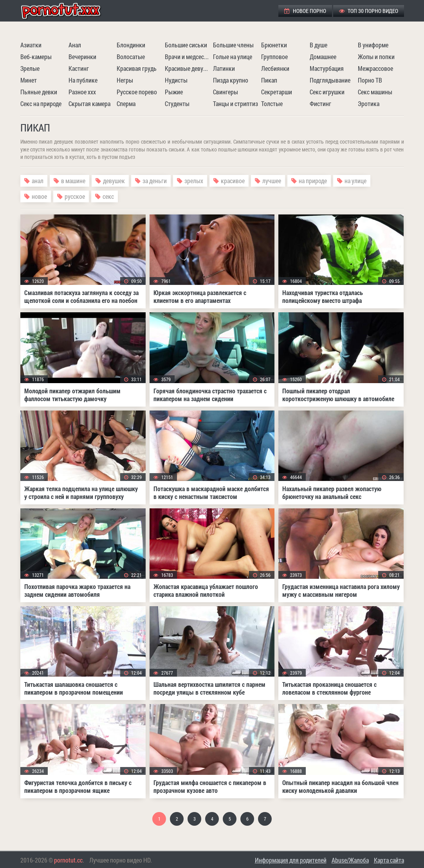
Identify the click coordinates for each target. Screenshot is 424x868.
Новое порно (305, 11)
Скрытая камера (89, 104)
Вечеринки (82, 57)
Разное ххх (82, 92)
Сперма (126, 104)
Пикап (269, 80)
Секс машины (375, 92)
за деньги (155, 181)
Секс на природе (41, 104)
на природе (313, 181)
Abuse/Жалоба (350, 860)
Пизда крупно (231, 80)
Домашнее (323, 57)
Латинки (224, 68)
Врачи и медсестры (188, 57)
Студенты (177, 104)
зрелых (194, 181)
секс (108, 196)
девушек (114, 181)
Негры (125, 80)
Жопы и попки (376, 57)
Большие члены (233, 45)
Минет (29, 80)
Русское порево (137, 92)
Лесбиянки (275, 68)
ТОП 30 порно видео (369, 11)
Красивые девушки (188, 68)
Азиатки (31, 45)
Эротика (369, 104)
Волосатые (131, 57)
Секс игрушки (327, 92)
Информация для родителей (291, 860)
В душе (318, 45)
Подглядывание (330, 80)
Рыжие (174, 92)
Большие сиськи (186, 45)
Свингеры (226, 92)
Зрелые (30, 68)
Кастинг (79, 68)
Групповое (274, 57)
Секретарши (277, 92)
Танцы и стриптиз (235, 104)
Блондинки (131, 45)
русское (75, 196)
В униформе (373, 45)
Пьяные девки (39, 92)
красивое (233, 181)
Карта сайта (389, 860)
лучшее (272, 181)
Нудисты (176, 80)
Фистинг (320, 104)
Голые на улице (233, 57)
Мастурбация (327, 68)
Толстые (272, 104)
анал (38, 181)
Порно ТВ (370, 80)
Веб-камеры (36, 57)
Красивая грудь (137, 68)
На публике (83, 80)
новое (39, 196)
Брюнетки (274, 45)
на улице (355, 181)
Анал (75, 45)
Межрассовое (375, 68)
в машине (73, 181)
